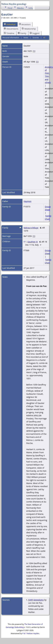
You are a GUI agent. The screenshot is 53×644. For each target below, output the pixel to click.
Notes (26, 38)
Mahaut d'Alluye (31, 228)
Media (20, 8)
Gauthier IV (33, 242)
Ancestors (25, 24)
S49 (31, 600)
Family (22, 33)
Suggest (35, 33)
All (44, 38)
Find (10, 8)
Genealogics (39, 600)
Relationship (29, 29)
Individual (10, 24)
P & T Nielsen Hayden (31, 633)
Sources (36, 38)
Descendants (11, 29)
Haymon (27, 201)
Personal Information (11, 38)
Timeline (9, 33)
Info (31, 8)
